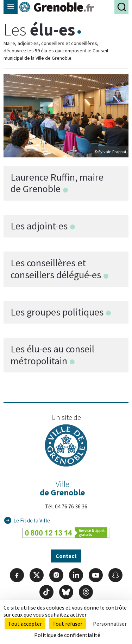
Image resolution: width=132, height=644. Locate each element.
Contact (66, 556)
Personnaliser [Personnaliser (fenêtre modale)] (110, 624)
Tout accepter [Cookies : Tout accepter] (25, 624)
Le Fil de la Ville (32, 520)
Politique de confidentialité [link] (67, 635)
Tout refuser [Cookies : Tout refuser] (67, 624)
